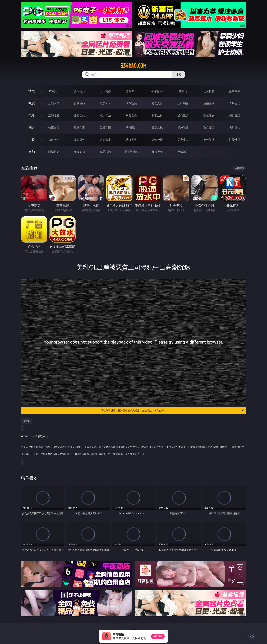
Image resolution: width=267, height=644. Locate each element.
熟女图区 (209, 127)
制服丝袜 (157, 115)
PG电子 (54, 91)
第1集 (27, 421)
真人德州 (80, 91)
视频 (32, 103)
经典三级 (183, 115)
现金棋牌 (209, 91)
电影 (32, 115)
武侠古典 (131, 140)
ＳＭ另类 (235, 103)
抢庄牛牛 (235, 91)
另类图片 (235, 127)
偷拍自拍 (80, 115)
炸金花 (183, 91)
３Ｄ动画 (131, 103)
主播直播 (209, 103)
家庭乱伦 (80, 140)
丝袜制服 (183, 103)
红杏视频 (157, 152)
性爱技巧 (235, 140)
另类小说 (183, 140)
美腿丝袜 (157, 127)
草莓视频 (105, 152)
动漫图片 (131, 127)
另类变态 (235, 115)
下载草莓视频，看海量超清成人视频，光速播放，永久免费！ (172, 410)
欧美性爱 (131, 115)
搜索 (178, 75)
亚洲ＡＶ (54, 103)
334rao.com (133, 66)
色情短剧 (183, 152)
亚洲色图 (80, 127)
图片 (32, 127)
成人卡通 (105, 115)
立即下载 (158, 636)
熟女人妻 (157, 103)
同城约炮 (54, 152)
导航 (32, 152)
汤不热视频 (131, 152)
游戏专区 (131, 91)
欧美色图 (105, 127)
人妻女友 (105, 140)
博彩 (32, 91)
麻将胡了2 (157, 91)
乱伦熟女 (209, 115)
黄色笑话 (209, 140)
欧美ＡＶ (105, 103)
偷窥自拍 (54, 127)
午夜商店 (80, 152)
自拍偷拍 (80, 103)
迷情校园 (157, 140)
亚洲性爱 (54, 115)
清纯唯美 (183, 127)
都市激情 (54, 140)
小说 (32, 140)
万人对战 (105, 91)
